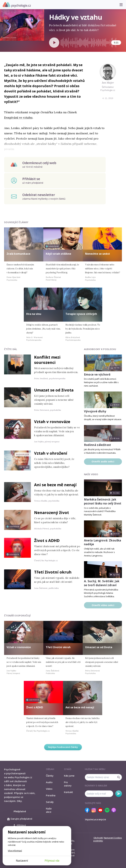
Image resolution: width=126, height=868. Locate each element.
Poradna (51, 795)
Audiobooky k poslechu (100, 349)
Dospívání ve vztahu (18, 117)
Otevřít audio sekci (103, 461)
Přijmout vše (52, 861)
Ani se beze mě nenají (55, 485)
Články (50, 776)
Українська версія (95, 819)
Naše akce (49, 810)
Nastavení (22, 861)
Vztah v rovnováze (52, 422)
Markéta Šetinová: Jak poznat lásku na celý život (103, 501)
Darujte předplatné (20, 819)
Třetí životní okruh (53, 572)
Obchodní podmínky (98, 839)
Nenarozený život (52, 512)
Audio (49, 782)
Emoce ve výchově (97, 374)
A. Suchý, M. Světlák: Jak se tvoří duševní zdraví (102, 583)
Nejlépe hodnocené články (63, 747)
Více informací (15, 851)
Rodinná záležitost (98, 445)
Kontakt (68, 792)
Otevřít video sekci (103, 605)
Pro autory (68, 784)
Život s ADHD (47, 540)
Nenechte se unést (98, 254)
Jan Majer (108, 83)
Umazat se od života (54, 390)
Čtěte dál (11, 349)
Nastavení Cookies (113, 838)
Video (49, 789)
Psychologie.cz (17, 5)
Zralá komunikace (18, 254)
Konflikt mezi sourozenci (47, 360)
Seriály (50, 802)
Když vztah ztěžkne (58, 254)
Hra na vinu (34, 314)
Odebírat (119, 794)
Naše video (91, 474)
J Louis (13, 37)
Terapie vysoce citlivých (81, 314)
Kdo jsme (69, 776)
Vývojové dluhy (95, 411)
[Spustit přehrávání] (54, 43)
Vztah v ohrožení (51, 453)
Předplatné (20, 811)
